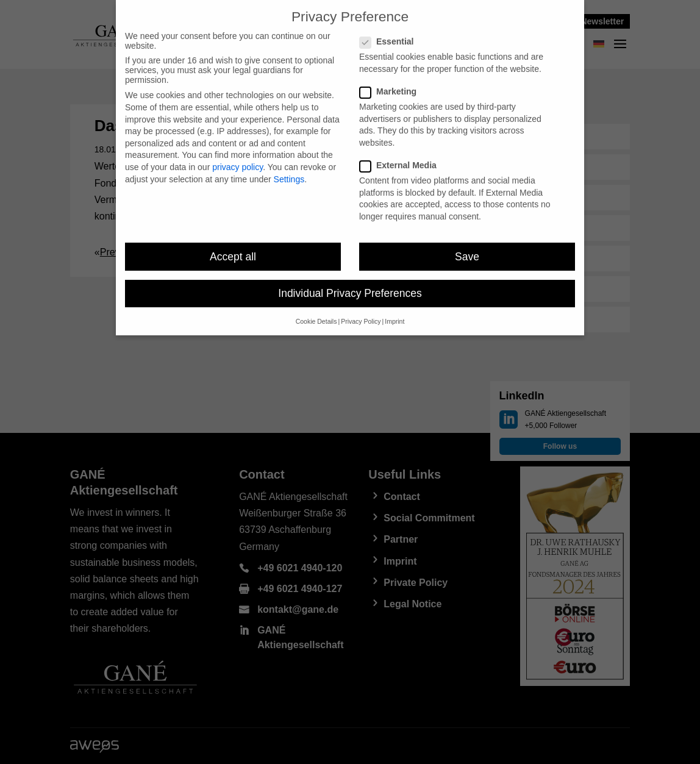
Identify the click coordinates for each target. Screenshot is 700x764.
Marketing (393, 85)
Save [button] (467, 249)
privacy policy (237, 160)
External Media (403, 159)
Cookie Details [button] (316, 315)
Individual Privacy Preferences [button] (350, 287)
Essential (391, 35)
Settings (289, 172)
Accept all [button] (233, 249)
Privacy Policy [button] (361, 315)
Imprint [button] (395, 315)
